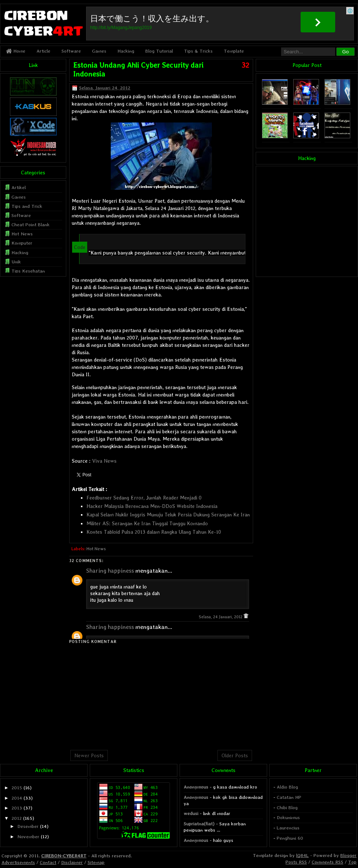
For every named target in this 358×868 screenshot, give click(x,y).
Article (43, 51)
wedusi (191, 813)
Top (352, 862)
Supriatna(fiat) (199, 824)
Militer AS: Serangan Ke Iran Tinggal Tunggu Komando (147, 523)
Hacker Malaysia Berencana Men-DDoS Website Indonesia (152, 506)
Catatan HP (289, 797)
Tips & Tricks (198, 51)
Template (234, 51)
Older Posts (235, 755)
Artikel (19, 187)
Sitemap (96, 862)
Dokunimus (288, 817)
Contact (48, 862)
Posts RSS (296, 862)
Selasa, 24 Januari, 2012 (221, 617)
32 (245, 65)
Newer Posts (89, 755)
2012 (17, 818)
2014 (17, 798)
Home (16, 51)
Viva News (104, 461)
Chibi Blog (287, 807)
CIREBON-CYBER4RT (64, 856)
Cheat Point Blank (31, 225)
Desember (28, 826)
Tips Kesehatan (28, 271)
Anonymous (196, 787)
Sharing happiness (110, 571)
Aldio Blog (287, 787)
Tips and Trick (27, 206)
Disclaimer (72, 862)
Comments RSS (327, 862)
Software (71, 51)
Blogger (348, 855)
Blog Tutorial (159, 51)
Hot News (96, 549)
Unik (16, 262)
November (28, 837)
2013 (17, 808)
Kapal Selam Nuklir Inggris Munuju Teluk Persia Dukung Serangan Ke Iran (168, 515)
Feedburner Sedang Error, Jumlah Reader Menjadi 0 (144, 498)
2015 (17, 788)
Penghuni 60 (290, 838)
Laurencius (288, 828)
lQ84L (302, 855)
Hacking (126, 51)
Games (99, 51)
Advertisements (18, 862)
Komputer (22, 243)
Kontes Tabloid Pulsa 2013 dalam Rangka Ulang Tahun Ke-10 (154, 532)
